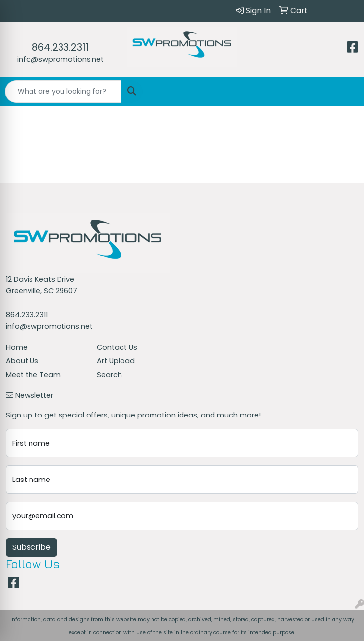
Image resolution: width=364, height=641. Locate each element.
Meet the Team (33, 375)
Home (17, 347)
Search (109, 375)
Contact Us (117, 347)
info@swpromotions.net (61, 59)
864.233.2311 (61, 47)
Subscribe (31, 547)
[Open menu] (344, 92)
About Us (22, 361)
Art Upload (116, 361)
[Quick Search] (63, 92)
